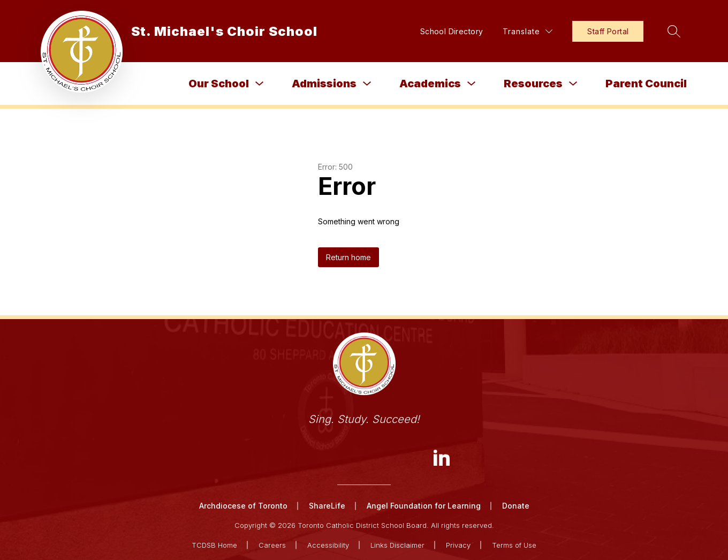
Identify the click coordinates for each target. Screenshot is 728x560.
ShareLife (327, 506)
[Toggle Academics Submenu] (472, 84)
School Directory (452, 31)
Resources (533, 84)
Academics (430, 84)
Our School (219, 84)
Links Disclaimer (397, 545)
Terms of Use (514, 545)
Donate (516, 506)
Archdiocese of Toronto (243, 506)
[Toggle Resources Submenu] (573, 84)
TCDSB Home (214, 545)
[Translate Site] (528, 31)
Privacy (458, 545)
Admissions (324, 84)
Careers (272, 545)
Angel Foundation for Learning (424, 506)
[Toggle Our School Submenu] (260, 84)
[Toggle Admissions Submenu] (367, 84)
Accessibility (328, 545)
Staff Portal (608, 31)
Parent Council (646, 84)
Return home (348, 257)
